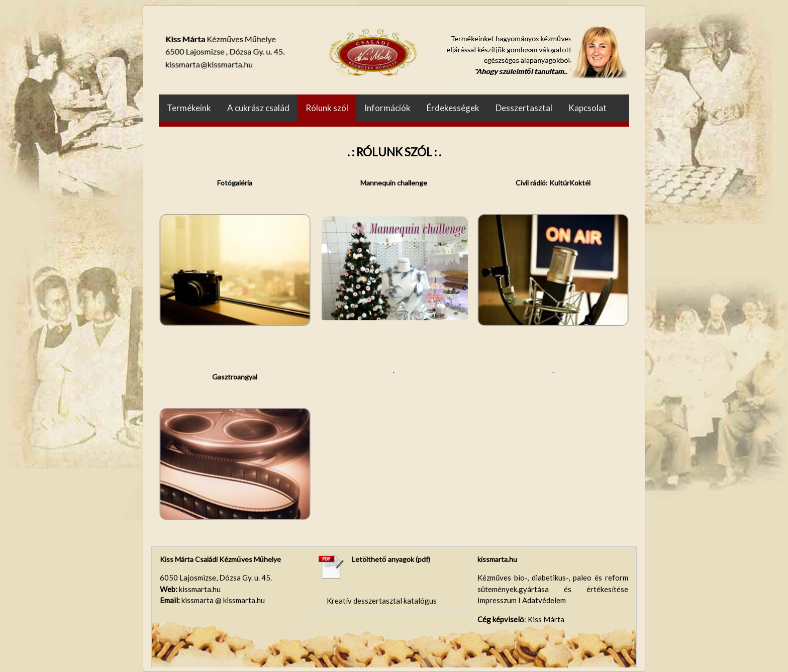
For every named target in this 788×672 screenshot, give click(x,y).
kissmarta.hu (497, 559)
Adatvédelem (544, 600)
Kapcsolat (587, 108)
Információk (387, 108)
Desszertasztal (524, 108)
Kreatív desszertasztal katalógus (382, 601)
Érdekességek (453, 108)
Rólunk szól (327, 108)
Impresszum (498, 600)
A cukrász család (258, 108)
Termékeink (189, 108)
